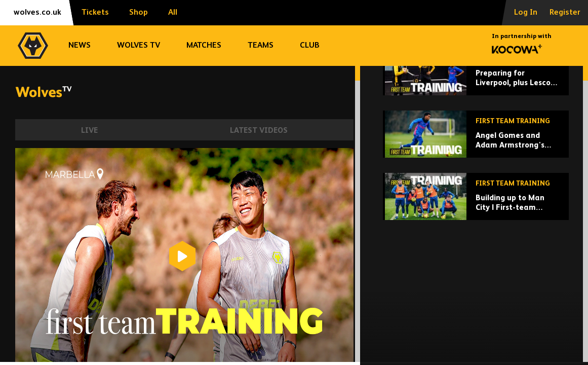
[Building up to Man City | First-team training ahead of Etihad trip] (476, 258)
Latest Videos (259, 131)
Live (89, 131)
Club (310, 46)
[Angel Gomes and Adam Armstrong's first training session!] (476, 196)
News (80, 46)
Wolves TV (139, 46)
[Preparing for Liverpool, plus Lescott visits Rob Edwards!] (476, 134)
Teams (261, 46)
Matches (204, 46)
